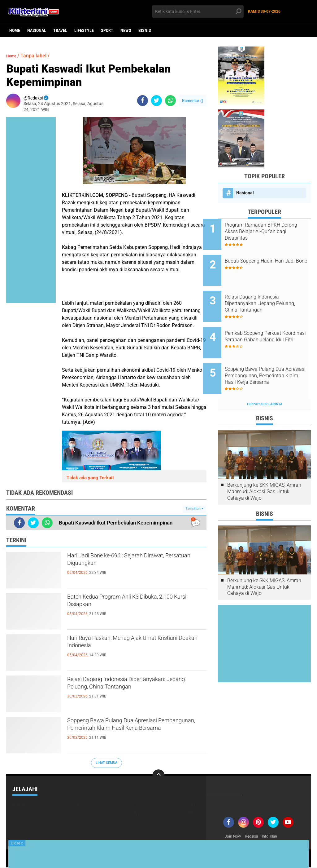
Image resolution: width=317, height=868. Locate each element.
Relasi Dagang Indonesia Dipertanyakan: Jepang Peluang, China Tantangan (134, 691)
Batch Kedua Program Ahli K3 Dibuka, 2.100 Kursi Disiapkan (132, 603)
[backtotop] (158, 776)
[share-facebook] (143, 101)
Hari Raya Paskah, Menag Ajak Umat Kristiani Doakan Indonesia (131, 644)
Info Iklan (275, 837)
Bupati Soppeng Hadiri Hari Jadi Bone (269, 259)
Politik (77, 813)
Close (17, 843)
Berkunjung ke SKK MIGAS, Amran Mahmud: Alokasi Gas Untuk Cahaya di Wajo (264, 468)
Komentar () (193, 101)
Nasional (37, 30)
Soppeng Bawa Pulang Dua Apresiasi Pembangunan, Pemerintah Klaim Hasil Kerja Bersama (135, 732)
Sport (107, 30)
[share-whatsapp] (170, 101)
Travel (60, 30)
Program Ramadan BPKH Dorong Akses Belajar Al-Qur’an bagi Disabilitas (267, 231)
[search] (198, 11)
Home (15, 30)
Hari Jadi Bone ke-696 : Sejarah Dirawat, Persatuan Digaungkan (136, 562)
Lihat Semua (106, 763)
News (126, 30)
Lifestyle (84, 30)
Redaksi (255, 837)
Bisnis (145, 30)
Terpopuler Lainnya (264, 381)
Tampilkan (194, 509)
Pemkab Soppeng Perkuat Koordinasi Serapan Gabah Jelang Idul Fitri (269, 325)
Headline (79, 805)
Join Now (234, 837)
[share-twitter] (156, 101)
